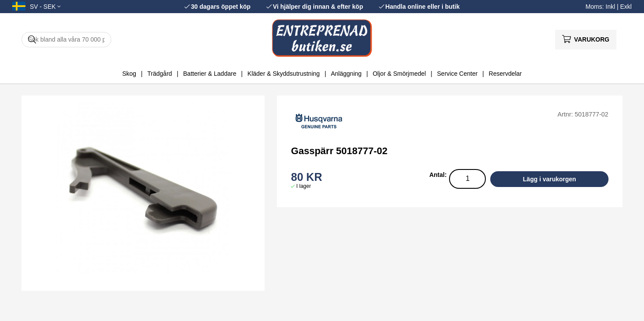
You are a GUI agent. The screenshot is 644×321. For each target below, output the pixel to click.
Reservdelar (505, 74)
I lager (303, 186)
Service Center (458, 74)
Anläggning (346, 74)
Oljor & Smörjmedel (399, 74)
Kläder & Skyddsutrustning (284, 74)
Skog (129, 74)
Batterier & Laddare (210, 74)
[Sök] (66, 40)
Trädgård (159, 74)
